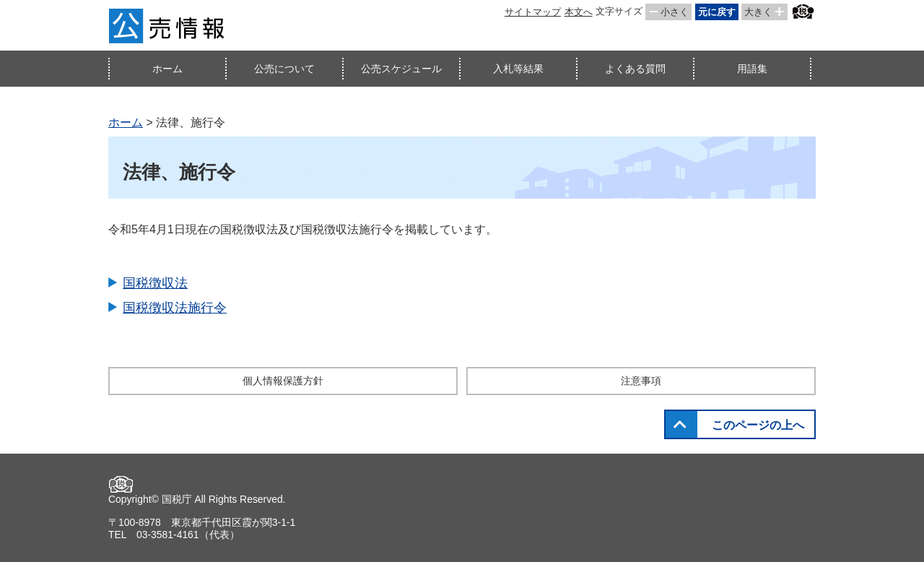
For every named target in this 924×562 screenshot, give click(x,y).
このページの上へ (758, 425)
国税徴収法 (155, 283)
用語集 (752, 69)
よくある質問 (635, 69)
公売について (284, 69)
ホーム (167, 69)
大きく (758, 12)
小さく (675, 12)
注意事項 (641, 381)
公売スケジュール (401, 69)
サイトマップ (533, 12)
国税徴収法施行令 (175, 308)
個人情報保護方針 (283, 381)
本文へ (579, 12)
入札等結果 (518, 69)
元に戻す (717, 12)
